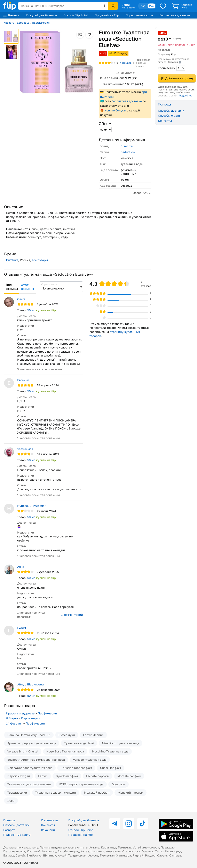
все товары (40, 260)
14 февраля (14, 723)
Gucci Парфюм (111, 768)
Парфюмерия (41, 23)
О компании (50, 820)
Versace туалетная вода (90, 760)
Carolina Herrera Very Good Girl (29, 735)
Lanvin (43, 776)
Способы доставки (171, 111)
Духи (11, 801)
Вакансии (48, 830)
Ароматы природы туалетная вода (32, 743)
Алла (21, 567)
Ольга (21, 299)
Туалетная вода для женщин (56, 792)
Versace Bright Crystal (23, 751)
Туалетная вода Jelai (79, 743)
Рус (151, 6)
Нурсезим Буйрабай (32, 506)
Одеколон (119, 784)
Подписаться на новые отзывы (143, 63)
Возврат (9, 830)
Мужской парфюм (97, 792)
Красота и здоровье (17, 23)
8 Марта (12, 718)
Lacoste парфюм (98, 776)
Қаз (143, 6)
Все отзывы (12, 287)
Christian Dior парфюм (76, 768)
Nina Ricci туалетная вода (121, 743)
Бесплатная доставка (175, 15)
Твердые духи (17, 792)
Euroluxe (127, 146)
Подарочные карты (139, 15)
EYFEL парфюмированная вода (81, 784)
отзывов (126, 63)
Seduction (128, 152)
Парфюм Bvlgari (19, 776)
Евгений (23, 380)
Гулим (22, 628)
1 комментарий (72, 615)
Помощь (9, 820)
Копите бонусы (115, 110)
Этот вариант (28, 287)
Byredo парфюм (67, 776)
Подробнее (186, 95)
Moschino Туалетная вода (110, 751)
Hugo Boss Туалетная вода (65, 751)
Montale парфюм (129, 776)
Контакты (165, 121)
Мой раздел (128, 8)
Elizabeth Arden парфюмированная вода (36, 760)
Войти (126, 5)
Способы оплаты (170, 115)
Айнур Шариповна (30, 684)
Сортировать (49, 284)
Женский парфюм (131, 792)
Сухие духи (67, 735)
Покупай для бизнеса (42, 15)
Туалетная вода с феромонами (29, 784)
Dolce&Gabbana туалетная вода (30, 768)
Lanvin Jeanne (93, 735)
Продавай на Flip (107, 15)
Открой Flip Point (76, 15)
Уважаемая (25, 449)
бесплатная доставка (127, 101)
